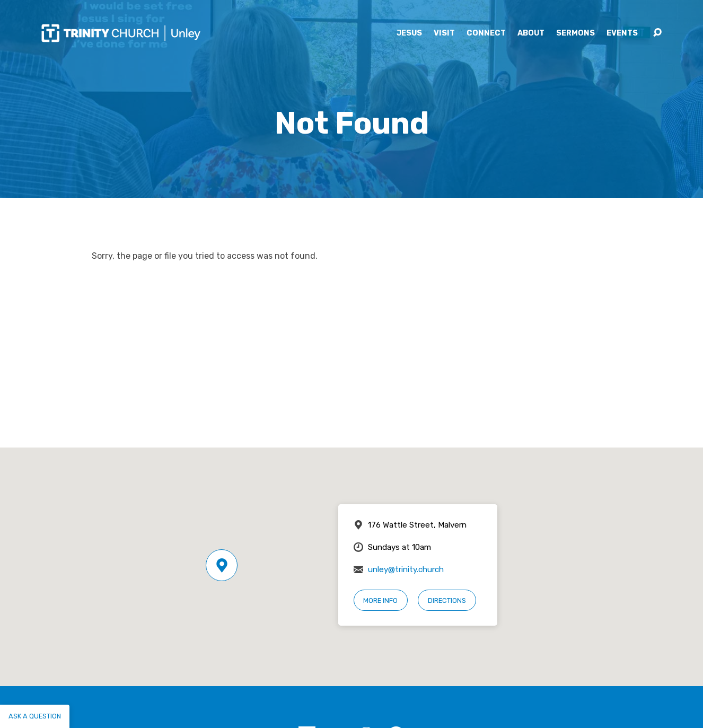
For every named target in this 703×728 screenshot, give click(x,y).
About (531, 33)
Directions (447, 600)
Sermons (575, 33)
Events (622, 33)
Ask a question (35, 716)
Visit (444, 33)
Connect (486, 33)
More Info (380, 600)
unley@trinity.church (406, 569)
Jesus (409, 33)
